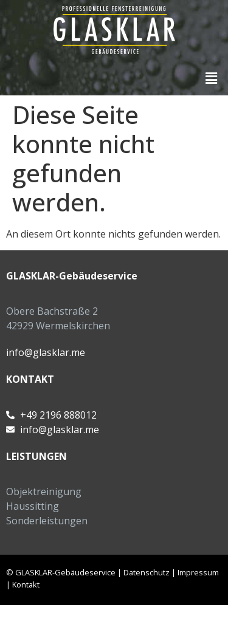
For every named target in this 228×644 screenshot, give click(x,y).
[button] (212, 78)
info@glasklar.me (46, 352)
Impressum (198, 572)
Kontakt (26, 584)
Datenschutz (147, 572)
